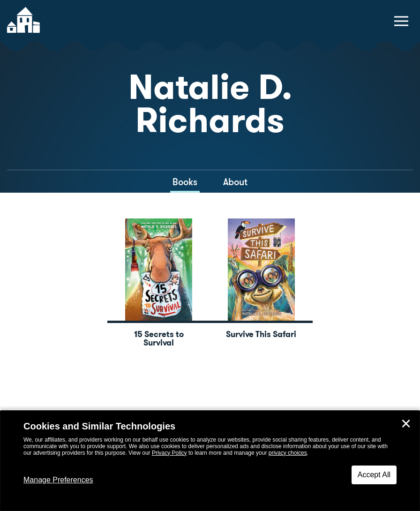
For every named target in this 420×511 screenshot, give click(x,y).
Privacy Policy (169, 453)
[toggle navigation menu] (401, 21)
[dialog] (210, 461)
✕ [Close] (406, 424)
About (235, 182)
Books (185, 182)
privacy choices (288, 453)
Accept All (374, 475)
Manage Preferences (58, 480)
